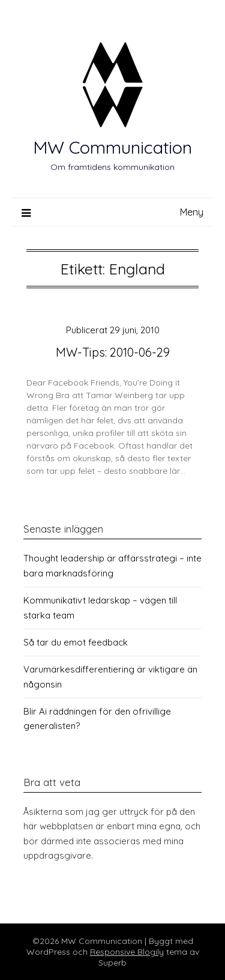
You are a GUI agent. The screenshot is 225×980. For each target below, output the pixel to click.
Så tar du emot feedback (76, 642)
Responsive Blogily (127, 952)
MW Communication (112, 147)
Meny (192, 212)
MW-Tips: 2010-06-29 (113, 352)
